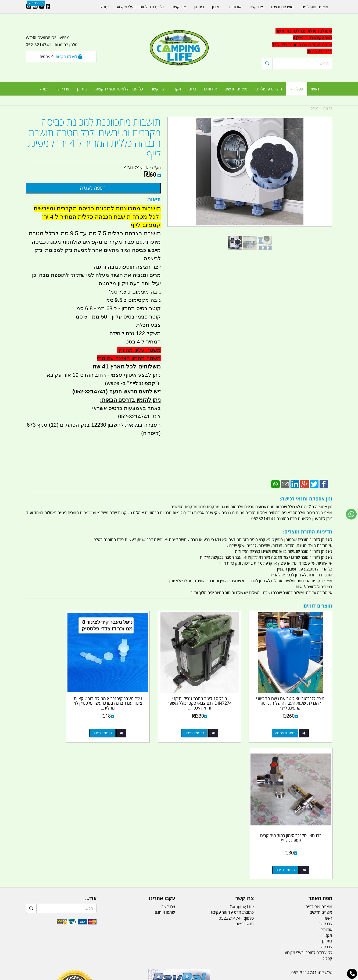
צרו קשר (168, 756)
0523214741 (231, 768)
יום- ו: (285, 880)
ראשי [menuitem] (315, 89)
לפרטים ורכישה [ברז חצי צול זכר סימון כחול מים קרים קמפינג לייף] (56, 720)
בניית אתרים (160, 976)
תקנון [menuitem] (177, 89)
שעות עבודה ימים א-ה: (297, 861)
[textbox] (297, 41)
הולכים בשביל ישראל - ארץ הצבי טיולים (179, 861)
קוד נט (171, 976)
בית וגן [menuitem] (82, 89)
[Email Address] (29, 7)
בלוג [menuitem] (193, 89)
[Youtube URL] (35, 7)
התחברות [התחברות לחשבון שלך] (36, 3)
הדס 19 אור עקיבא (317, 851)
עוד (43, 89)
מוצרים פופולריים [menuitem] (269, 89)
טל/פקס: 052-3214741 (312, 822)
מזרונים (95, 949)
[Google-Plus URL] (42, 7)
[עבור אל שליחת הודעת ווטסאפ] (351, 514)
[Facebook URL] (48, 7)
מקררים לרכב (115, 949)
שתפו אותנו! (165, 762)
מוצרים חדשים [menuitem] (236, 89)
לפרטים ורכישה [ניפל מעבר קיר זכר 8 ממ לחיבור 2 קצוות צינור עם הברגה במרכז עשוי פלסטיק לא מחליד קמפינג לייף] (134, 720)
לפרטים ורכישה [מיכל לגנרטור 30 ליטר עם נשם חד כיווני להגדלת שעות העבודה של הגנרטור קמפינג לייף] (292, 720)
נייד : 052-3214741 (315, 832)
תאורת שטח (138, 949)
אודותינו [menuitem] (210, 89)
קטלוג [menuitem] (297, 89)
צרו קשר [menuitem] (158, 89)
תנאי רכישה (245, 774)
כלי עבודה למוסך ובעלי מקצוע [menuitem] (119, 89)
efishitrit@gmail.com (313, 842)
